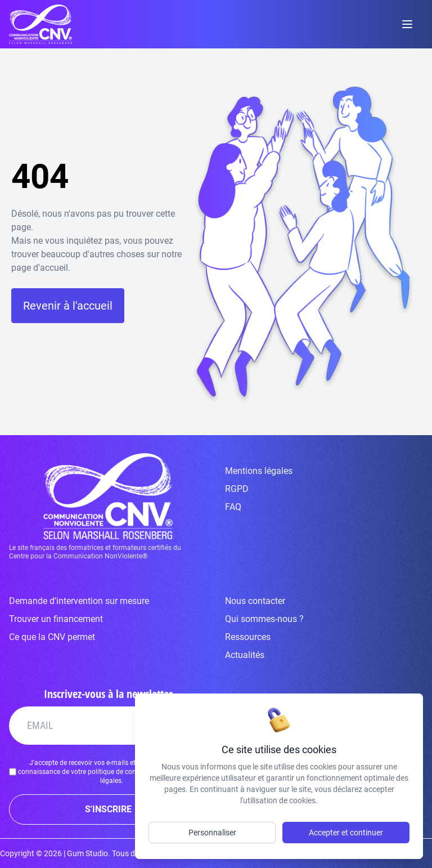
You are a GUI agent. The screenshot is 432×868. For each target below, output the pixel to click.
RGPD (237, 489)
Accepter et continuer (346, 833)
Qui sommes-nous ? (264, 619)
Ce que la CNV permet (52, 637)
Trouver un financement (56, 619)
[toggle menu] (407, 24)
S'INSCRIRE (108, 809)
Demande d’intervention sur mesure (79, 601)
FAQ (233, 507)
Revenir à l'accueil (68, 306)
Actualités (245, 655)
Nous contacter (255, 601)
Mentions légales (259, 471)
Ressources (248, 637)
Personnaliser (212, 833)
